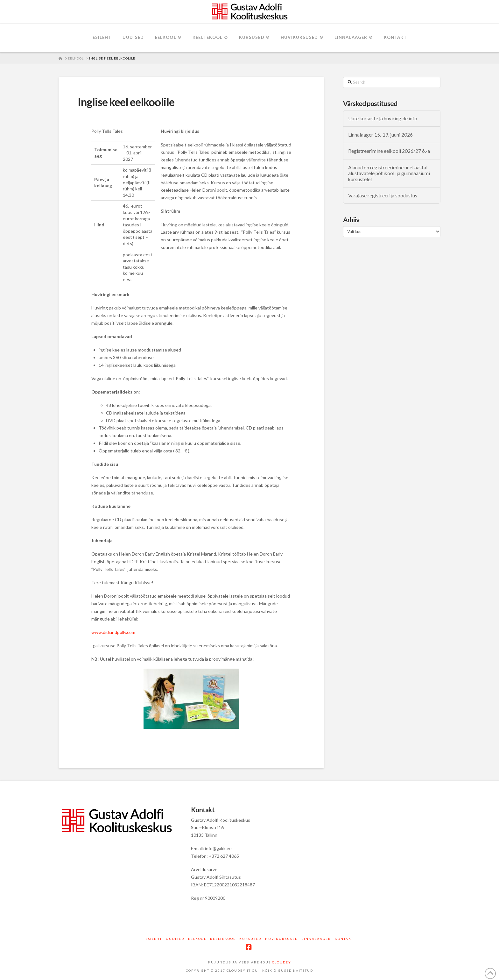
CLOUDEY (282, 962)
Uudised (175, 939)
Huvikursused (281, 939)
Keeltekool (223, 939)
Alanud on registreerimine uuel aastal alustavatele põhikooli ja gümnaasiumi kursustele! (389, 173)
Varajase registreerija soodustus (383, 195)
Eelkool (197, 939)
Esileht (154, 939)
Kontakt (344, 939)
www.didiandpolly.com (113, 632)
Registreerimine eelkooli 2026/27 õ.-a (389, 151)
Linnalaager (316, 939)
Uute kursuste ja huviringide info (383, 118)
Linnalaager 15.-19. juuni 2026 (380, 135)
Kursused (250, 939)
